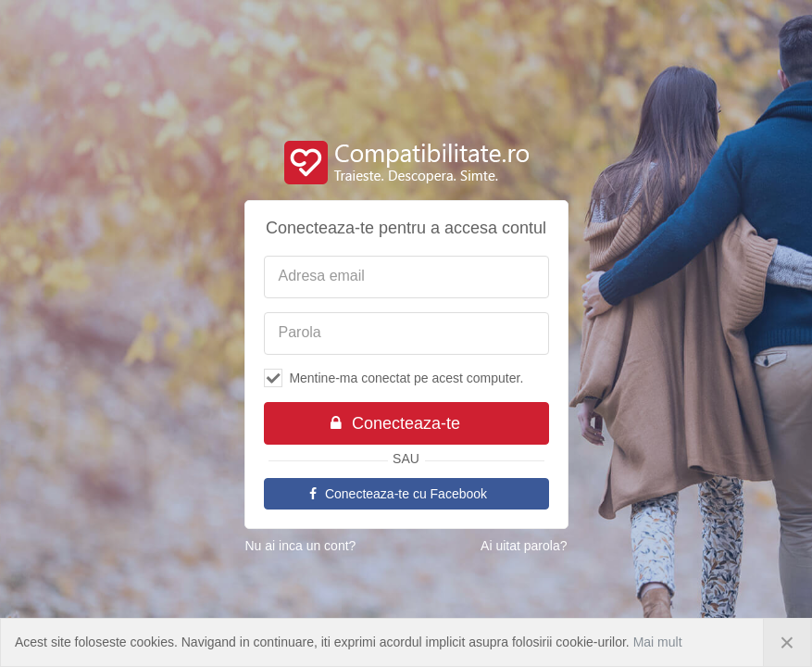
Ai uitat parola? (524, 546)
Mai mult (658, 642)
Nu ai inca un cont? (301, 546)
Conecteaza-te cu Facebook (398, 494)
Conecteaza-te (395, 423)
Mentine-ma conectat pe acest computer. (394, 378)
